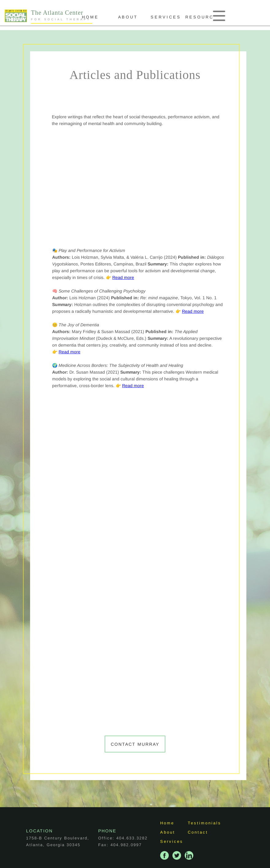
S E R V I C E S (182, 17)
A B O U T (145, 17)
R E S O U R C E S (220, 17)
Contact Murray (135, 744)
